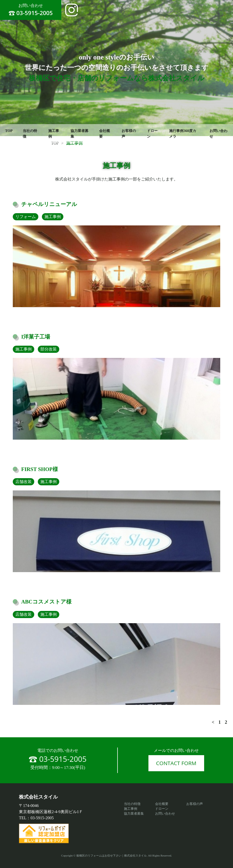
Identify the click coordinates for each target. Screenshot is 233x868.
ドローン (152, 134)
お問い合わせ (165, 814)
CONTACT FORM (176, 763)
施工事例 (54, 134)
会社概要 (104, 134)
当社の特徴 (30, 134)
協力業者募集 (79, 134)
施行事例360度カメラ (183, 134)
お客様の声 (129, 134)
